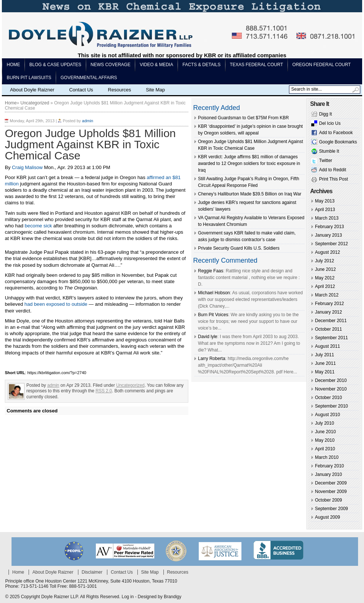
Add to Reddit (333, 170)
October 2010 (329, 398)
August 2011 (327, 346)
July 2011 (324, 355)
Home (13, 65)
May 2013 (325, 201)
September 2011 (331, 338)
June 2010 (325, 432)
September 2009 (331, 509)
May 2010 (325, 440)
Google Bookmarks (338, 142)
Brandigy (173, 597)
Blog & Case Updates (55, 65)
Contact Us (81, 90)
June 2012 (325, 269)
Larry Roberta (212, 359)
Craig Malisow (27, 167)
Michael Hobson (214, 293)
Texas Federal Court (256, 65)
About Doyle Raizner (32, 90)
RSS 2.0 (104, 391)
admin (88, 121)
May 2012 (325, 278)
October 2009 (329, 500)
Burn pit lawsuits (29, 78)
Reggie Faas (211, 271)
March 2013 (327, 218)
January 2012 (329, 312)
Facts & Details (201, 65)
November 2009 (331, 492)
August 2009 (327, 517)
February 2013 (329, 227)
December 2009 (331, 483)
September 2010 (331, 406)
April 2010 (325, 449)
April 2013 (325, 210)
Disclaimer (92, 572)
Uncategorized (35, 103)
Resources (120, 90)
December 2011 (331, 321)
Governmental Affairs (89, 78)
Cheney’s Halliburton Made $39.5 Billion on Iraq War (250, 194)
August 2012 (327, 252)
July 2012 (324, 261)
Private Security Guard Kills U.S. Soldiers (239, 248)
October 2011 (329, 329)
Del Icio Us (330, 123)
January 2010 (329, 474)
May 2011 (325, 372)
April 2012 (325, 286)
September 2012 (331, 244)
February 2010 (329, 466)
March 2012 (327, 295)
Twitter (326, 161)
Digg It (326, 114)
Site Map (155, 90)
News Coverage (110, 65)
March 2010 (327, 457)
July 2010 (324, 423)
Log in (128, 597)
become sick (39, 226)
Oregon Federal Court (321, 65)
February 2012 (329, 304)
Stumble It (329, 151)
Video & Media (156, 65)
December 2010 (331, 380)
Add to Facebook (336, 133)
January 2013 (329, 235)
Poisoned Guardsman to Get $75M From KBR (243, 118)
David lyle (208, 337)
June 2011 (325, 363)
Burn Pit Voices (213, 315)
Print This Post (334, 179)
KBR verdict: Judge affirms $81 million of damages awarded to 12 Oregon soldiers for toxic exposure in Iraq (249, 163)
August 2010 (327, 415)
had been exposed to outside (56, 304)
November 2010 (331, 389)
